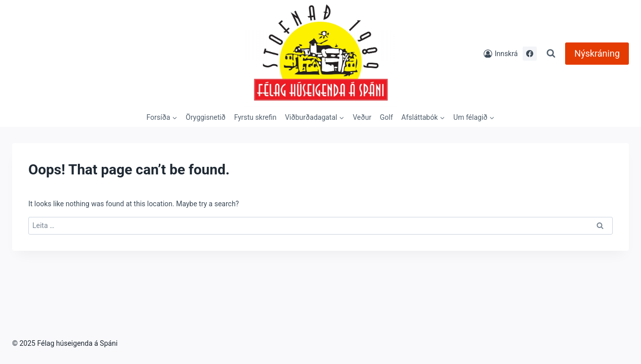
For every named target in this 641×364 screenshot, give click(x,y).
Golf (387, 117)
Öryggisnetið (206, 117)
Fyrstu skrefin (255, 117)
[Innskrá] (501, 53)
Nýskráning (597, 53)
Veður (362, 117)
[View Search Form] (551, 54)
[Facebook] (530, 54)
